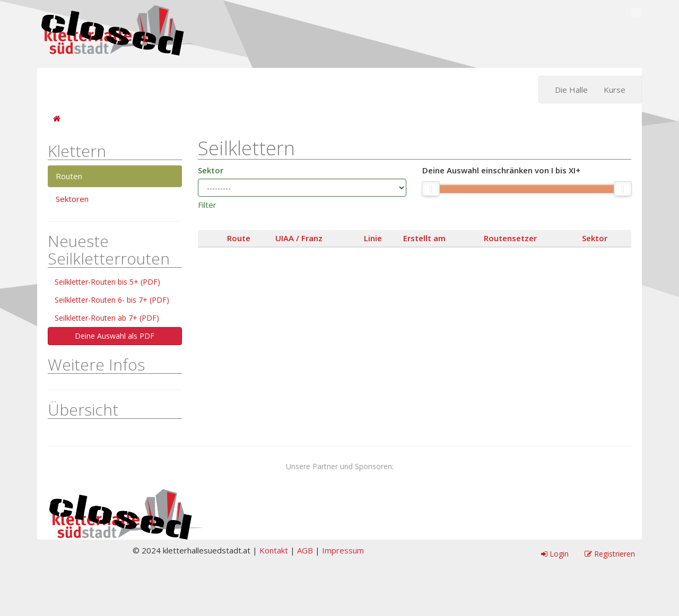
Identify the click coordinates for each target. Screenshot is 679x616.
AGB (305, 550)
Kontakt (274, 550)
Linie (373, 238)
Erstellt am (424, 238)
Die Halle (571, 90)
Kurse (615, 90)
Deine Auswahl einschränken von (501, 170)
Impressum (343, 550)
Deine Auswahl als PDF (115, 336)
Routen (69, 176)
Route (239, 238)
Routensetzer (510, 238)
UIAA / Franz (299, 238)
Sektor (211, 170)
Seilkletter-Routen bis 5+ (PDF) (107, 282)
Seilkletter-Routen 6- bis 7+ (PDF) (112, 300)
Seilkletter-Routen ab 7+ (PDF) (107, 318)
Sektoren (72, 199)
